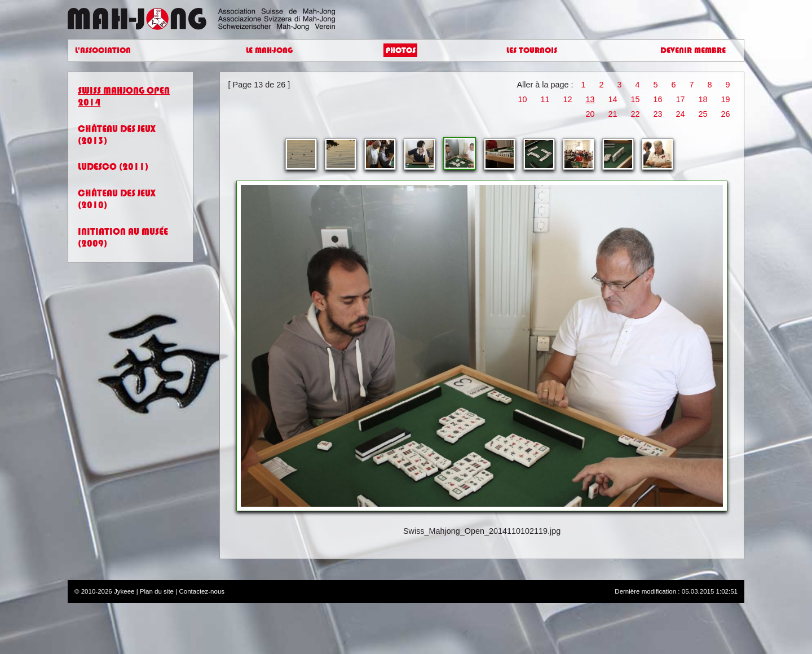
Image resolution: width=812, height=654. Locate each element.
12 (567, 99)
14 (613, 99)
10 (522, 99)
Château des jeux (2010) (116, 199)
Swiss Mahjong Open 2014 (124, 96)
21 (613, 114)
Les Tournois (532, 51)
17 (681, 99)
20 (590, 114)
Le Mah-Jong (269, 51)
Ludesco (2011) (113, 167)
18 (703, 99)
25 (703, 114)
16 (658, 99)
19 (726, 99)
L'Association (103, 51)
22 (636, 114)
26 (726, 114)
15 (636, 99)
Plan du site (157, 591)
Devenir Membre (693, 51)
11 (545, 99)
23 (658, 114)
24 (681, 114)
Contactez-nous (202, 591)
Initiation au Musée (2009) (123, 238)
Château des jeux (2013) (116, 135)
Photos (401, 51)
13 (590, 99)
